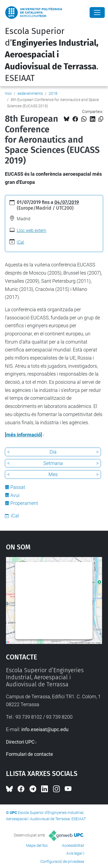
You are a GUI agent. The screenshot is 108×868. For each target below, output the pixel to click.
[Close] (97, 12)
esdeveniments (30, 93)
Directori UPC (20, 742)
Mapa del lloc (37, 845)
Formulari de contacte (30, 754)
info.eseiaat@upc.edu (45, 729)
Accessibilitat (73, 845)
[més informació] (23, 435)
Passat (18, 487)
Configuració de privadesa (62, 861)
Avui (15, 495)
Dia (53, 452)
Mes (53, 474)
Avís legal (74, 853)
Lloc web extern (32, 230)
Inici (8, 93)
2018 (53, 93)
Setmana (53, 463)
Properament (24, 503)
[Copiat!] (101, 119)
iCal (20, 242)
